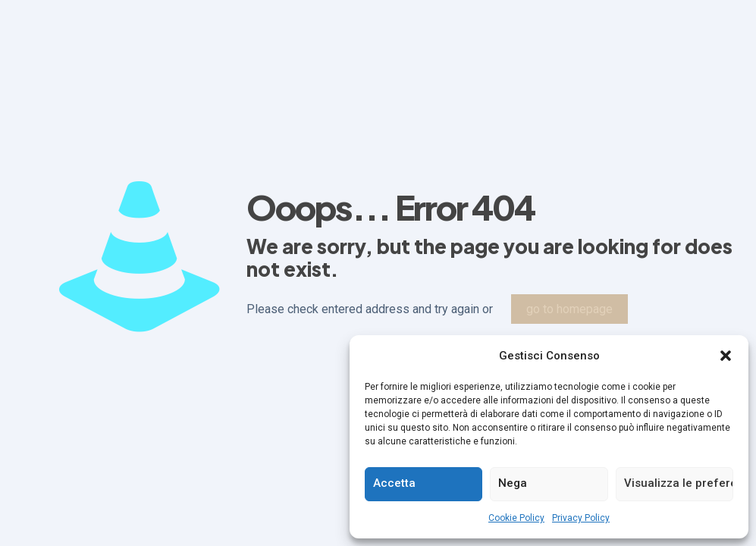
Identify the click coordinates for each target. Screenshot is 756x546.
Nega (513, 483)
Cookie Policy (516, 518)
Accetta (394, 483)
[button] (726, 356)
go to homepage (569, 309)
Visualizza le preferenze (679, 483)
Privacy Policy (581, 518)
